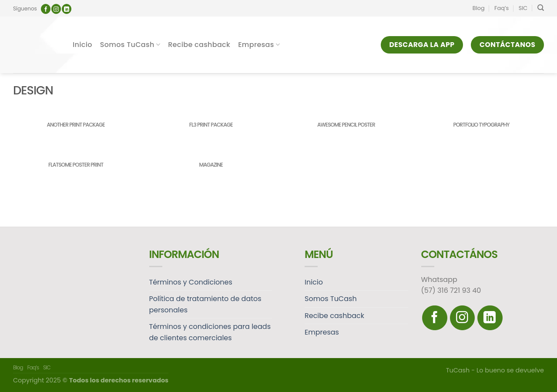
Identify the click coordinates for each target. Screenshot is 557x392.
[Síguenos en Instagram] (56, 9)
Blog (479, 8)
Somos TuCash (130, 45)
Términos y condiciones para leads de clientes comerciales (210, 332)
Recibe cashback (199, 45)
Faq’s (502, 8)
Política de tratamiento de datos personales (205, 304)
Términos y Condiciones (191, 282)
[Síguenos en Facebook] (46, 9)
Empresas (259, 45)
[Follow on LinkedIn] (67, 9)
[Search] (541, 8)
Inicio (82, 45)
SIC (523, 8)
